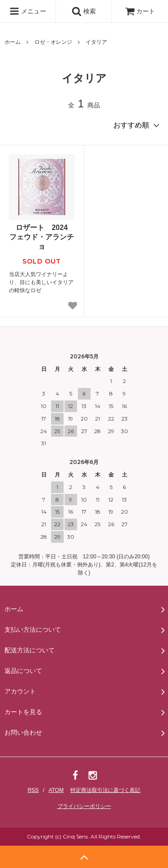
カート (140, 11)
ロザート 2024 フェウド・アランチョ (42, 237)
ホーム (13, 42)
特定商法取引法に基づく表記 (105, 790)
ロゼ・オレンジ (53, 42)
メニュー (28, 11)
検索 (84, 11)
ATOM (56, 790)
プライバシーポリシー (84, 806)
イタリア (96, 42)
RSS (33, 790)
